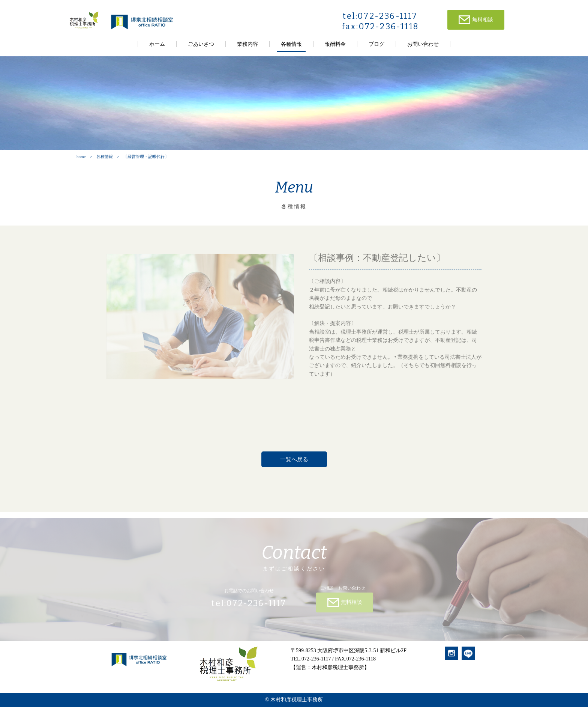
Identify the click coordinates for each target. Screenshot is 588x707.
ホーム (157, 44)
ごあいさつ (201, 44)
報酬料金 (335, 44)
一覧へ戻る (294, 459)
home (81, 156)
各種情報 (291, 44)
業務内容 (247, 44)
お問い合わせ (423, 44)
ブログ (376, 44)
